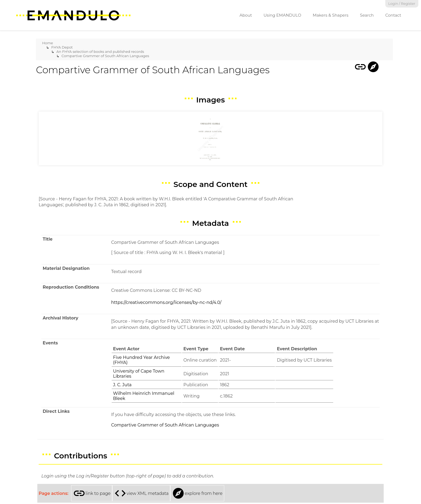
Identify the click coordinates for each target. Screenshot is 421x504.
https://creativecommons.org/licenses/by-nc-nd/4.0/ (166, 302)
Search (367, 15)
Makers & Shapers (331, 15)
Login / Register (402, 4)
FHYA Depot (62, 47)
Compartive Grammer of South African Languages (105, 56)
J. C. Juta (122, 385)
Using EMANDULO (282, 15)
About (246, 15)
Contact (393, 15)
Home (48, 43)
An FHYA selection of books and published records (100, 51)
